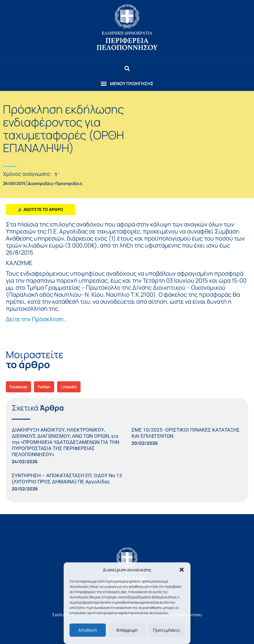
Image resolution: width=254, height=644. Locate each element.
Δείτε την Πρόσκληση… (36, 319)
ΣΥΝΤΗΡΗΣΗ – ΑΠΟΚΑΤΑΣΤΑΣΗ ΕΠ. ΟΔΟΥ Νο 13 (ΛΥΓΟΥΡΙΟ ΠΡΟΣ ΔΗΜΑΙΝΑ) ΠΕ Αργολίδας (67, 479)
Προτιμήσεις (166, 630)
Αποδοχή (88, 630)
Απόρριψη (127, 630)
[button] (182, 570)
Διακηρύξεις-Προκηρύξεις (55, 183)
